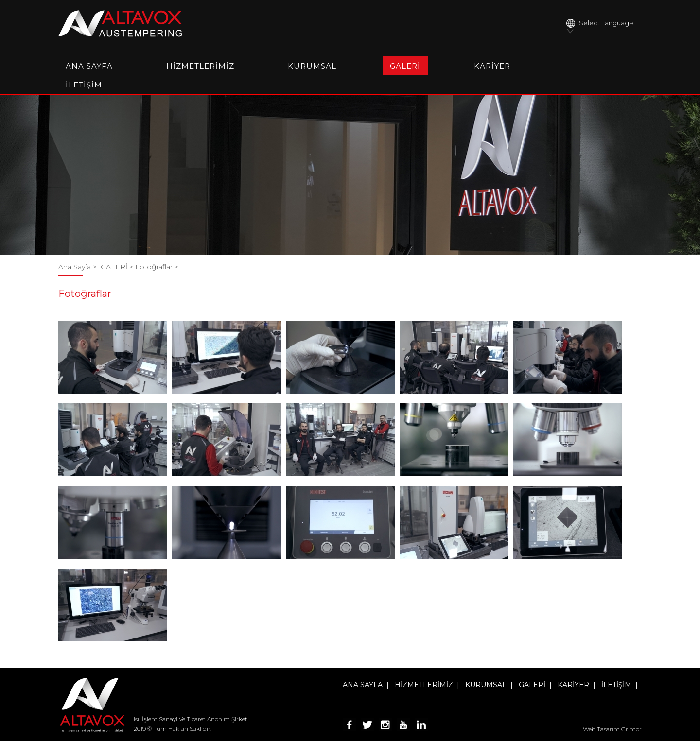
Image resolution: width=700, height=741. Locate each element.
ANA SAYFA (89, 66)
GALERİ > (118, 267)
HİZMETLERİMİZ (200, 66)
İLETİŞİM (84, 85)
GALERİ (405, 66)
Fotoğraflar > (157, 267)
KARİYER (492, 66)
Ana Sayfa (76, 267)
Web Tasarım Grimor (612, 729)
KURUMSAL (312, 66)
